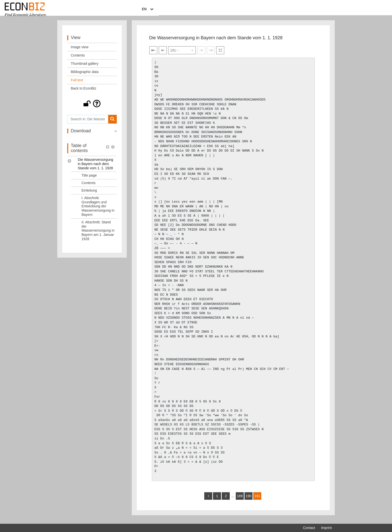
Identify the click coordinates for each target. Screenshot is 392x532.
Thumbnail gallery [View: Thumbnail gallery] (85, 67)
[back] (208, 499)
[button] (92, 107)
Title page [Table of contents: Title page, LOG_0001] (89, 179)
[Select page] (182, 54)
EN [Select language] (328, 9)
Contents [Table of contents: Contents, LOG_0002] (88, 186)
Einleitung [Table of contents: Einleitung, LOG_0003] (89, 194)
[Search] (112, 123)
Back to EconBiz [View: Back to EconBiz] (83, 92)
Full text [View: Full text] (77, 84)
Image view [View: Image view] (80, 51)
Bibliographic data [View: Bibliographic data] (85, 75)
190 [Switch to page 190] (248, 499)
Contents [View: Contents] (78, 59)
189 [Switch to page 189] (240, 499)
